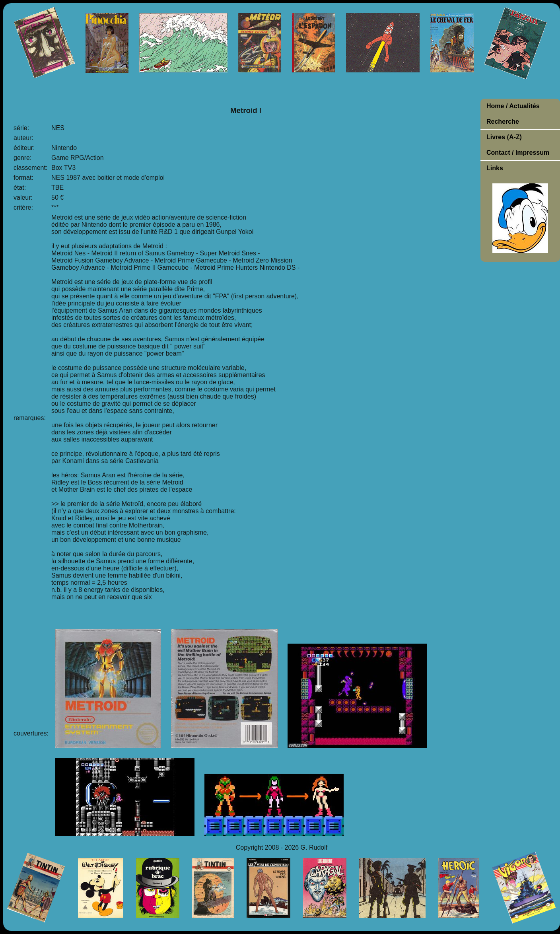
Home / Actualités (513, 106)
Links (495, 168)
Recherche (503, 122)
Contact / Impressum (518, 153)
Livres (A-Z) (504, 137)
